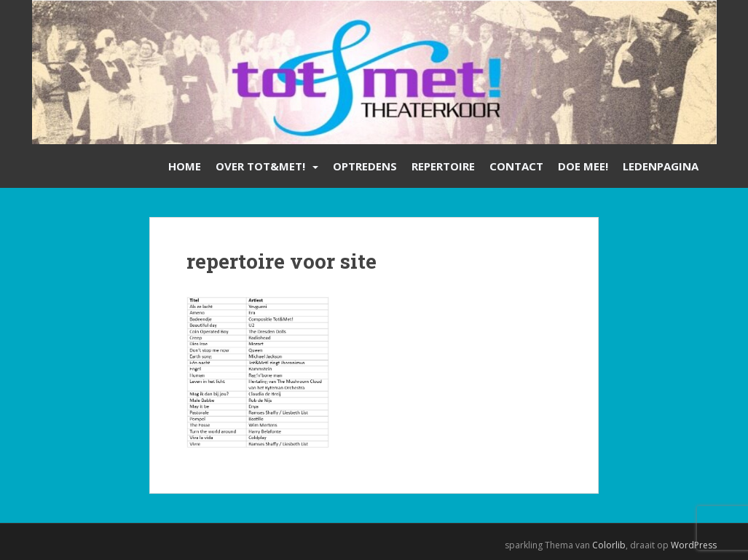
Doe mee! (583, 166)
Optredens (365, 166)
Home (185, 166)
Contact (516, 166)
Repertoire (443, 166)
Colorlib (609, 545)
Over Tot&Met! (260, 166)
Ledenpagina (661, 166)
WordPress (694, 545)
